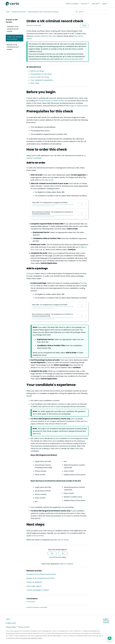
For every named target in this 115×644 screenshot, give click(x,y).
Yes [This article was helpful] (52, 553)
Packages (30, 273)
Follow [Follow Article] (84, 26)
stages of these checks (78, 106)
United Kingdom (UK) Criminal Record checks (43, 12)
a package (37, 158)
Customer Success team (73, 59)
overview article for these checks (51, 101)
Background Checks (19, 12)
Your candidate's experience (42, 80)
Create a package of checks (38, 590)
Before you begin (37, 71)
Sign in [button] (105, 4)
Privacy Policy (12, 627)
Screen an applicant (34, 582)
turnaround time (37, 536)
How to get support (34, 586)
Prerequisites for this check (41, 74)
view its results (63, 540)
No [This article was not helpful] (63, 553)
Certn (8, 12)
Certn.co (85, 4)
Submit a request (72, 4)
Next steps (35, 83)
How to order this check (40, 77)
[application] (110, 639)
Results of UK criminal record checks (13, 47)
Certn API (96, 4)
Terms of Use (24, 627)
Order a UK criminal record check (14, 38)
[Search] (92, 12)
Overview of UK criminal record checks (13, 29)
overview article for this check (45, 36)
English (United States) (106, 622)
